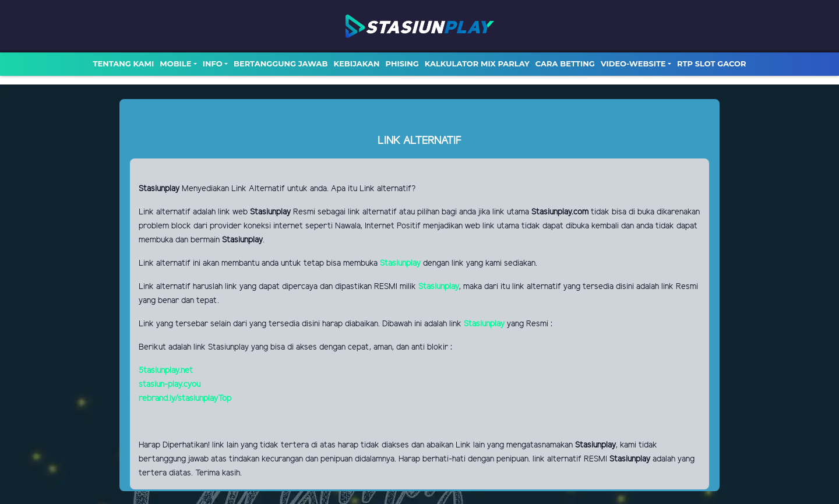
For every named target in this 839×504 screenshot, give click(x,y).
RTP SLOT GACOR (712, 64)
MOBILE (175, 64)
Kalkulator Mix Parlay (477, 64)
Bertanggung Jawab (281, 64)
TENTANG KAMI (123, 64)
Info (213, 64)
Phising (402, 64)
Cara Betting (565, 64)
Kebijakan (356, 64)
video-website (633, 64)
